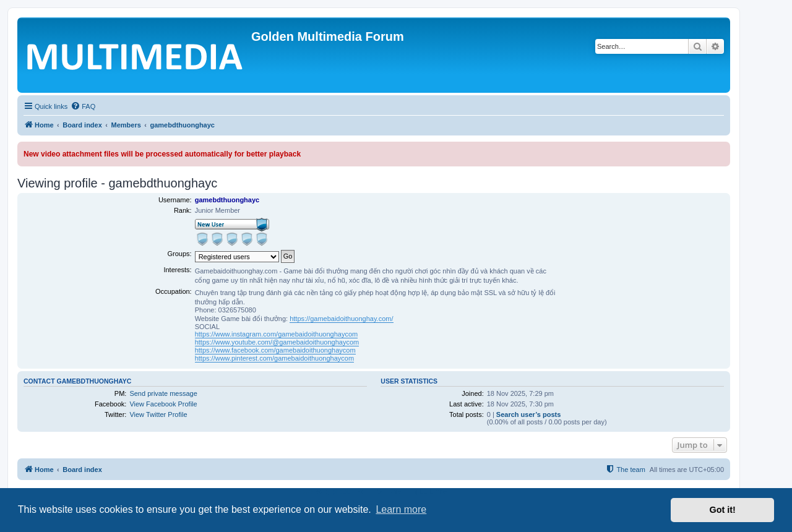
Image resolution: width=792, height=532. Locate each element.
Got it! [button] (723, 510)
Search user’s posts (529, 414)
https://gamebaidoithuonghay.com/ (341, 319)
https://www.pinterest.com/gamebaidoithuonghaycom (274, 358)
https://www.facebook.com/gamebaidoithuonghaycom (275, 350)
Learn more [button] (401, 509)
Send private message (163, 393)
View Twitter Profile (158, 414)
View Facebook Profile (163, 404)
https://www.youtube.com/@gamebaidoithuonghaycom (277, 342)
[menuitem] (83, 106)
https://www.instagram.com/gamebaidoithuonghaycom (277, 334)
